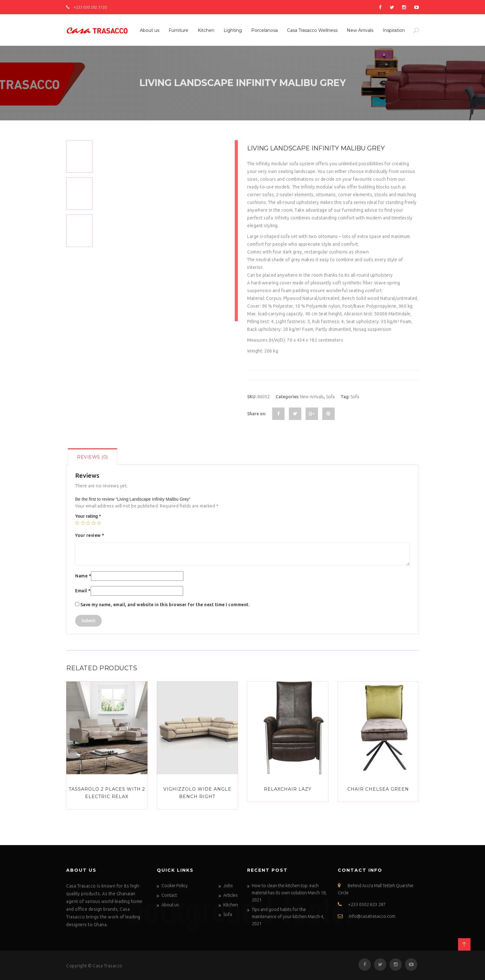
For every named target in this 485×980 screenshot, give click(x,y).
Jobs (228, 886)
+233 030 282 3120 (86, 7)
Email (83, 591)
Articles (231, 895)
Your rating (88, 516)
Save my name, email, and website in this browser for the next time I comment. (165, 605)
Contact (169, 895)
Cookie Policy (175, 886)
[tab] (92, 457)
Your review (90, 535)
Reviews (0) (92, 457)
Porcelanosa (264, 30)
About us (150, 30)
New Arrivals (360, 30)
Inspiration (394, 30)
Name (83, 576)
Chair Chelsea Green (378, 789)
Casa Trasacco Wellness (312, 30)
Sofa (330, 397)
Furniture (178, 30)
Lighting (233, 30)
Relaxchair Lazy (288, 789)
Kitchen (206, 30)
